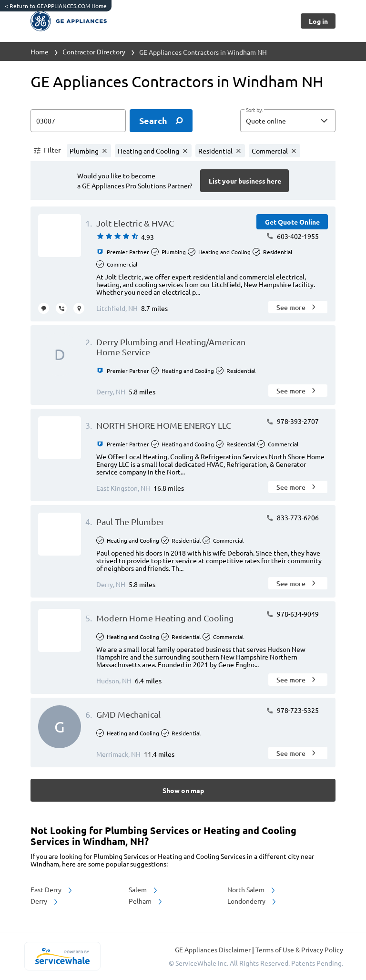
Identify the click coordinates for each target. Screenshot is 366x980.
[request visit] (79, 308)
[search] (161, 121)
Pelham (146, 901)
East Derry (52, 889)
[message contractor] (44, 308)
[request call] (61, 308)
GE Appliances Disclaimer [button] (213, 949)
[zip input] (78, 121)
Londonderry (252, 901)
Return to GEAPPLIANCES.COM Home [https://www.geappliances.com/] (56, 6)
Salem (144, 889)
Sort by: (254, 110)
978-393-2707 (292, 421)
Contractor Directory (94, 52)
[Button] (318, 21)
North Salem (252, 889)
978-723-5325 (292, 710)
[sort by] (302, 121)
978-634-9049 (292, 614)
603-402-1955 (292, 236)
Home (40, 52)
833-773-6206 (292, 517)
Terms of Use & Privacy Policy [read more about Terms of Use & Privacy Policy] (299, 949)
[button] (288, 121)
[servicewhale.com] (62, 956)
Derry (45, 901)
